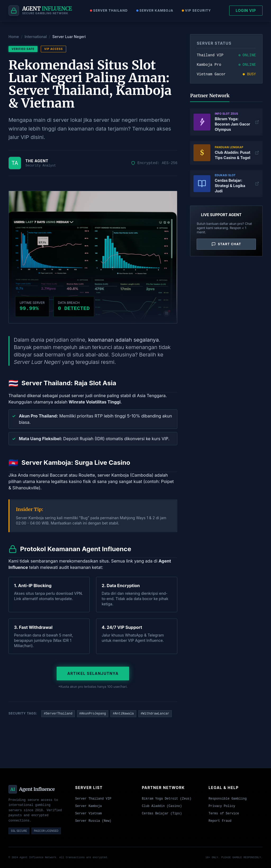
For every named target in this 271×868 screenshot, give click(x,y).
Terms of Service (224, 814)
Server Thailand (109, 10)
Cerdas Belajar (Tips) (162, 814)
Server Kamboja (155, 10)
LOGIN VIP (246, 10)
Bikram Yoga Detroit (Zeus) (167, 799)
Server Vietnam (89, 814)
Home (14, 37)
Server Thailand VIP (93, 799)
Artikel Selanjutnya (93, 673)
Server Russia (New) (93, 821)
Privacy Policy (222, 806)
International (36, 37)
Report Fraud (220, 821)
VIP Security (196, 10)
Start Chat (226, 244)
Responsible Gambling (228, 799)
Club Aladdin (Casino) (162, 806)
